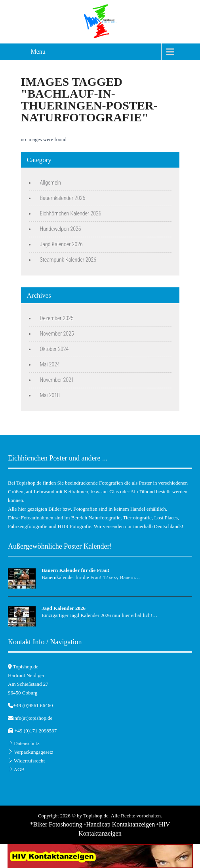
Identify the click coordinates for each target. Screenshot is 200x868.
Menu (38, 52)
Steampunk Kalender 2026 (68, 260)
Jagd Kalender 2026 (61, 244)
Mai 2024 (50, 364)
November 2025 (57, 334)
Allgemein (51, 183)
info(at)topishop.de (33, 718)
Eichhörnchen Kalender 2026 (71, 213)
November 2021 (57, 380)
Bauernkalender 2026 (63, 198)
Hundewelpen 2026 (61, 229)
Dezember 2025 (57, 318)
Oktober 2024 (54, 349)
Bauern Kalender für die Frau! (75, 570)
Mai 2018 (50, 395)
